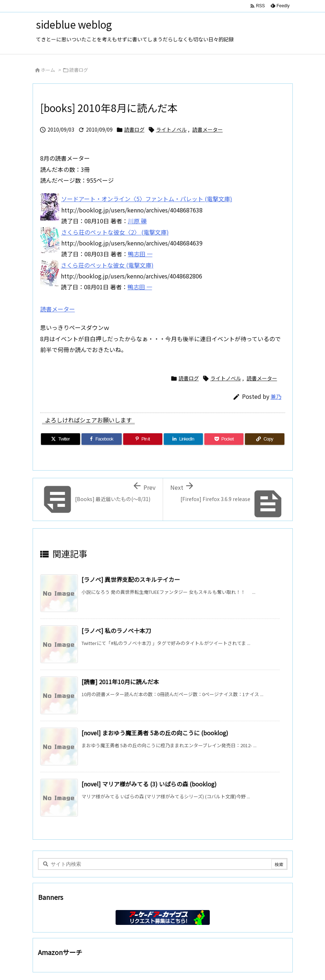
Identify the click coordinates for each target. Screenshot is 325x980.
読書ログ (79, 70)
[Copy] (264, 439)
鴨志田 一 (140, 254)
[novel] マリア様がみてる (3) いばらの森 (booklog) (149, 784)
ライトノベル (171, 129)
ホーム (48, 70)
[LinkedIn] (183, 439)
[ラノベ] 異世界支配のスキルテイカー (131, 579)
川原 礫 (137, 221)
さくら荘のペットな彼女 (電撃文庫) (107, 265)
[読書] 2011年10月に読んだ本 (120, 682)
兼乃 (276, 396)
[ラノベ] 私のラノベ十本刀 (116, 630)
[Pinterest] (143, 439)
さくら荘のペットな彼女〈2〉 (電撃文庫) (115, 232)
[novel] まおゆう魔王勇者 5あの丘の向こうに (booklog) (155, 733)
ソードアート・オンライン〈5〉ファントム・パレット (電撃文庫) (147, 199)
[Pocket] (224, 439)
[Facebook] (102, 439)
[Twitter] (61, 439)
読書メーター (208, 129)
